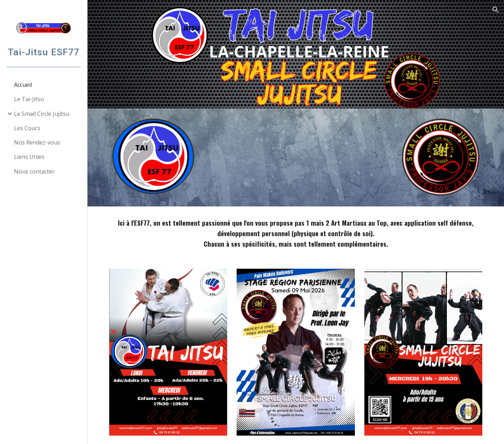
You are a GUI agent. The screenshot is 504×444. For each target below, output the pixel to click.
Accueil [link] (23, 85)
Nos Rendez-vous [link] (37, 142)
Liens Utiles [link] (29, 157)
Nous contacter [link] (34, 171)
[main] (296, 233)
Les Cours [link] (27, 128)
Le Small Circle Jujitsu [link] (42, 114)
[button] (496, 10)
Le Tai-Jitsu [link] (29, 99)
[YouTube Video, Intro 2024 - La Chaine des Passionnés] (296, 157)
